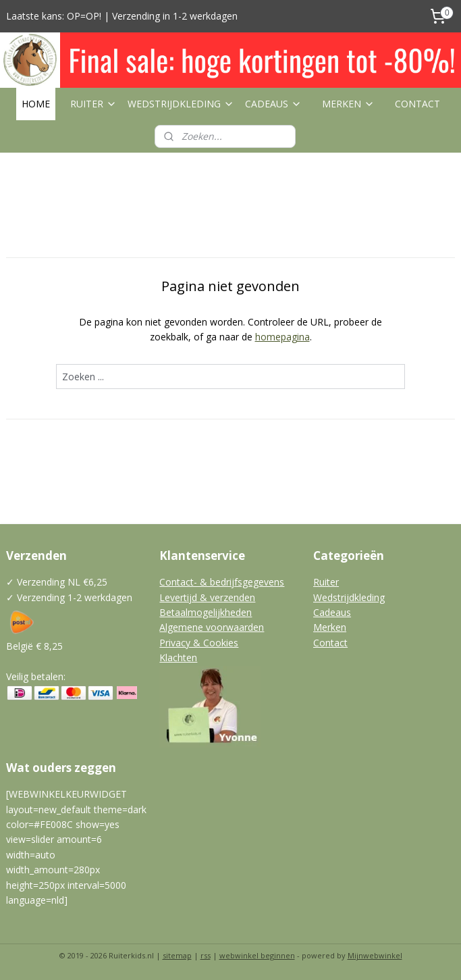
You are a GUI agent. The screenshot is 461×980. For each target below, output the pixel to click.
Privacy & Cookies (199, 643)
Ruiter (326, 582)
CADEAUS (273, 104)
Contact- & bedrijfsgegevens (222, 582)
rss (206, 955)
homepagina (282, 337)
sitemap (177, 955)
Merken (330, 627)
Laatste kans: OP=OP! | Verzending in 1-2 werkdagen (122, 16)
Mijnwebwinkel (375, 955)
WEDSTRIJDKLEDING (181, 104)
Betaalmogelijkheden (206, 612)
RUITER (93, 104)
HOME (36, 104)
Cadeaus (332, 612)
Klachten (178, 657)
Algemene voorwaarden (212, 627)
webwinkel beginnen (257, 955)
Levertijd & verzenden (207, 597)
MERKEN (348, 104)
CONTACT (417, 104)
